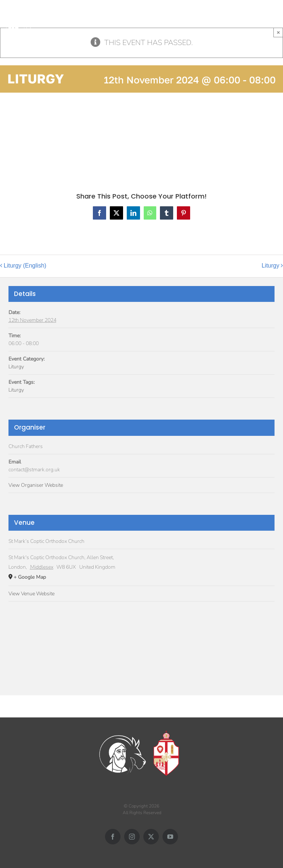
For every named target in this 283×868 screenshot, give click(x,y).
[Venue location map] (141, 646)
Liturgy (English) (25, 266)
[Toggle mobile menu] (279, 19)
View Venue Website (32, 594)
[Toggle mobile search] (264, 19)
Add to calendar (37, 135)
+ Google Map (30, 577)
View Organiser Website (36, 485)
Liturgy (270, 266)
